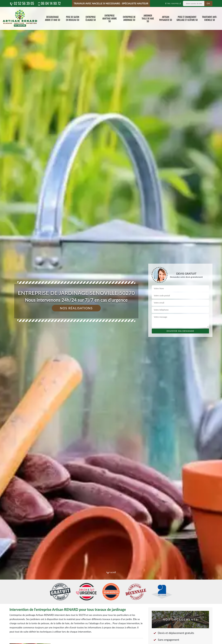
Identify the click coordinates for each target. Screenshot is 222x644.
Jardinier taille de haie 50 (148, 18)
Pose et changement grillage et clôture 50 (187, 18)
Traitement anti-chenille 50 (210, 18)
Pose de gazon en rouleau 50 (73, 18)
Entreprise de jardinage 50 (129, 18)
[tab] (111, 322)
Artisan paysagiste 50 (166, 18)
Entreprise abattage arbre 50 (110, 18)
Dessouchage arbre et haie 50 (52, 18)
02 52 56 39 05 (22, 3)
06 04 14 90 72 (49, 3)
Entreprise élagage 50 (91, 18)
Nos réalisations (76, 308)
